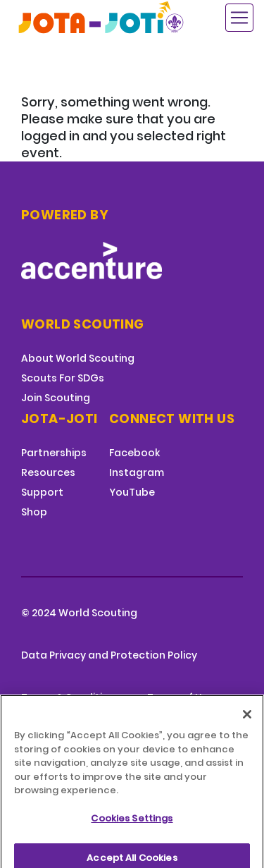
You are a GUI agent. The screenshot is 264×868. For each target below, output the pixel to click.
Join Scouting (56, 398)
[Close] (247, 723)
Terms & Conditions (71, 697)
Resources (48, 472)
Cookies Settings (132, 827)
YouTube (132, 492)
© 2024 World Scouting (79, 613)
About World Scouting (78, 358)
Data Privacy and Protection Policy (109, 655)
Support (42, 492)
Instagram (137, 472)
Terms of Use (181, 697)
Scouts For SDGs (63, 378)
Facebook (134, 453)
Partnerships (54, 453)
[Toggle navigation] (239, 18)
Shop (34, 512)
